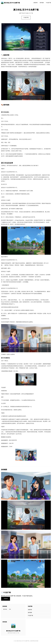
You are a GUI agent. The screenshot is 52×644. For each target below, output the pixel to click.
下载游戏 (6, 599)
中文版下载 (48, 3)
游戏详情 (36, 3)
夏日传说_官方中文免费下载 (10, 3)
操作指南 (42, 3)
